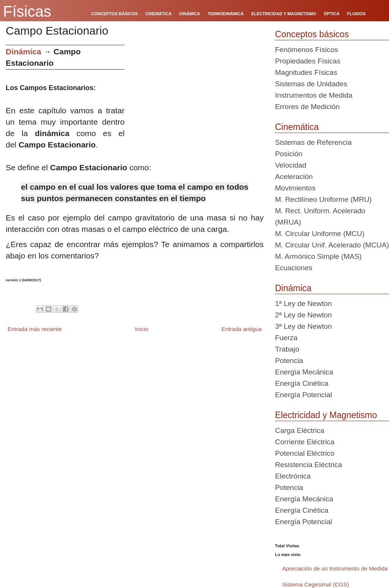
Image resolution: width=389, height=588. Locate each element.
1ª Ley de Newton (304, 304)
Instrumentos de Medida (314, 95)
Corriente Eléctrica (305, 442)
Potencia (289, 361)
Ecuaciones (294, 268)
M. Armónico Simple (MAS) (318, 256)
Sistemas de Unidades (311, 84)
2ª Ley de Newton (304, 315)
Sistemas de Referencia (313, 142)
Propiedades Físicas (308, 61)
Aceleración (294, 177)
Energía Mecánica (304, 372)
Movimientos (295, 188)
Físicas (27, 11)
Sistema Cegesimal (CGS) (316, 584)
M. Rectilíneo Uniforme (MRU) (323, 199)
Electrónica (293, 476)
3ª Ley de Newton (304, 326)
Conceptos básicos (312, 34)
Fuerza (286, 338)
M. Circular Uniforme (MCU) (320, 234)
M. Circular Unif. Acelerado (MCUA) (332, 245)
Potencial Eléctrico (305, 453)
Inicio (142, 329)
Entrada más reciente (35, 329)
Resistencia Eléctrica (308, 465)
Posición (289, 154)
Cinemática (297, 127)
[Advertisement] (197, 98)
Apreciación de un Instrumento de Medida (335, 568)
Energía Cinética (302, 383)
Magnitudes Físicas (306, 72)
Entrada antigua (242, 329)
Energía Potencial (304, 395)
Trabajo (287, 349)
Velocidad (291, 165)
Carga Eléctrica (300, 430)
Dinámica (23, 52)
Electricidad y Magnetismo (326, 415)
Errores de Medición (307, 107)
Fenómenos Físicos (307, 50)
